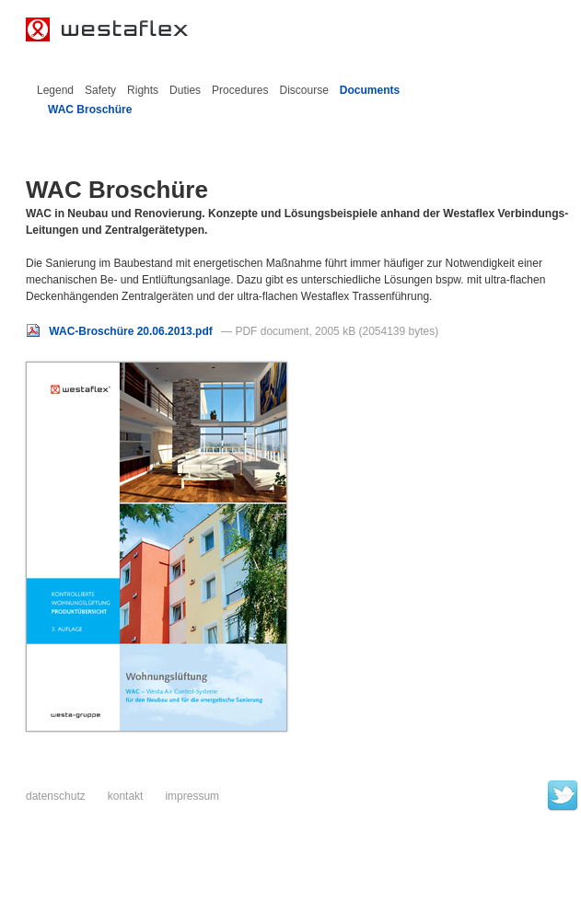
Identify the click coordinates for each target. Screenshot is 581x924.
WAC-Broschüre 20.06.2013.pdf (121, 331)
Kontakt (126, 796)
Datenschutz (56, 796)
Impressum (192, 796)
